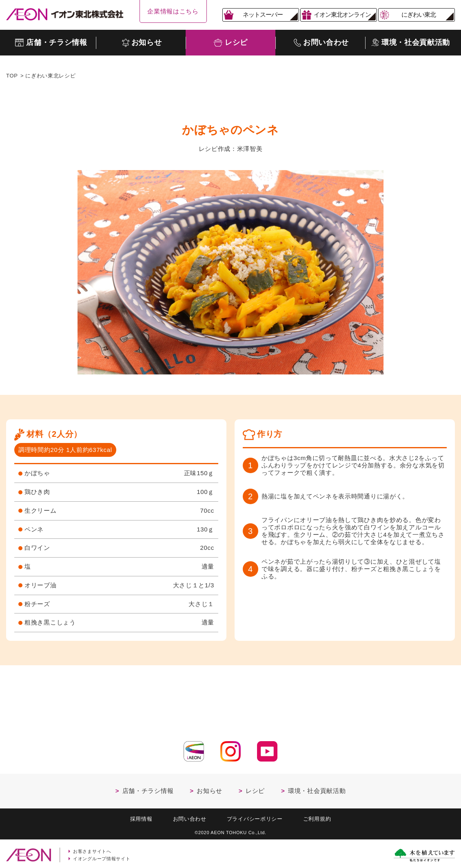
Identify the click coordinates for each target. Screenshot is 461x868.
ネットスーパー (263, 14)
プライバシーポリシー (255, 816)
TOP (12, 76)
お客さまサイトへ (92, 849)
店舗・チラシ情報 (148, 788)
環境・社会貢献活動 (317, 788)
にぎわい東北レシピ (50, 76)
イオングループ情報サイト (102, 856)
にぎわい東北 (419, 14)
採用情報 (141, 816)
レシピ (255, 788)
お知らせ (209, 788)
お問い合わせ (190, 816)
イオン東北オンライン (342, 14)
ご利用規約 (317, 816)
